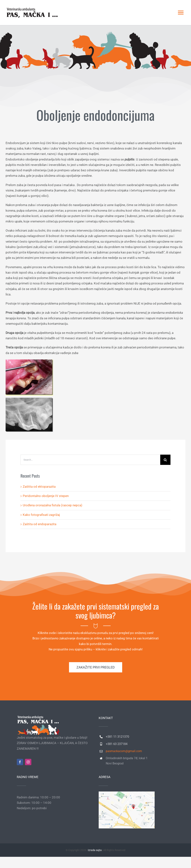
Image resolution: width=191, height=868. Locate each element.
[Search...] (90, 460)
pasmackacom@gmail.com (124, 751)
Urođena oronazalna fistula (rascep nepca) (53, 505)
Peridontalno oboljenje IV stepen (46, 496)
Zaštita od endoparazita (40, 524)
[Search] (165, 460)
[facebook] (20, 762)
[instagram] (28, 762)
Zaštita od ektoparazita (39, 487)
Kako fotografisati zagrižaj (41, 515)
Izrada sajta (95, 850)
